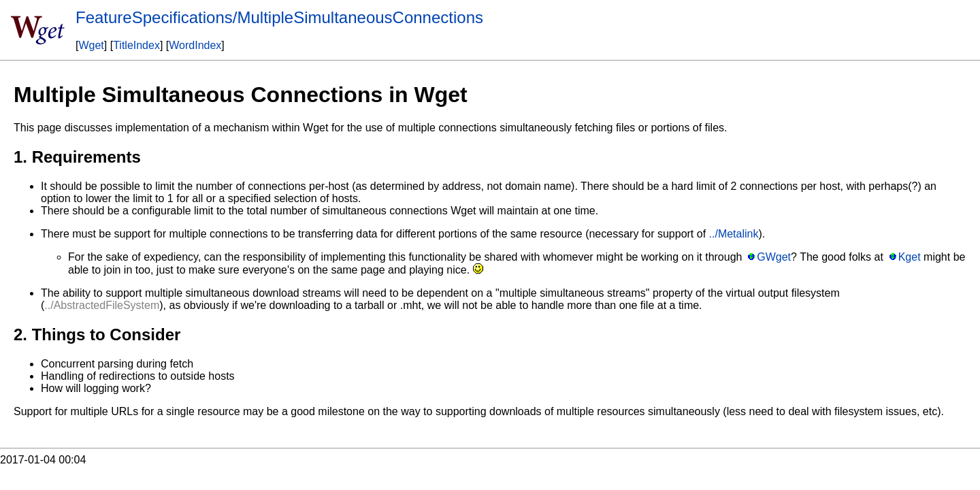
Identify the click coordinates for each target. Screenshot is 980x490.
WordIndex (195, 45)
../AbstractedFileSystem (102, 305)
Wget (91, 45)
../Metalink (734, 234)
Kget (910, 257)
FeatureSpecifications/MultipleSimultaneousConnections (279, 17)
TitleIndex (136, 45)
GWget (774, 257)
